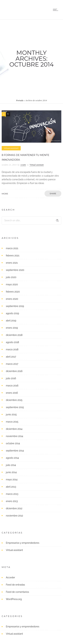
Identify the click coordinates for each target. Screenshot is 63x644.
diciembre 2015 (14, 400)
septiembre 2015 (15, 407)
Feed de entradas (15, 585)
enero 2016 (12, 393)
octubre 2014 (13, 443)
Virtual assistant (14, 550)
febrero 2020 (13, 292)
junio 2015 (11, 414)
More (5, 194)
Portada (20, 100)
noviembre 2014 (14, 436)
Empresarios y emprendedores (23, 543)
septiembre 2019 (15, 306)
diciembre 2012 (14, 508)
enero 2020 (12, 299)
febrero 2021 (13, 256)
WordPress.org (14, 599)
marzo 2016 (12, 386)
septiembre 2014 (15, 451)
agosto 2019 (12, 313)
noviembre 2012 (14, 516)
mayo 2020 (12, 284)
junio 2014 (11, 472)
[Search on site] (32, 221)
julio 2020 (11, 277)
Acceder (10, 577)
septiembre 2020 (15, 270)
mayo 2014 (12, 480)
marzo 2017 (12, 364)
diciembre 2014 (14, 429)
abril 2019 (11, 321)
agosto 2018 (12, 342)
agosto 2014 (12, 458)
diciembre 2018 (14, 335)
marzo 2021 (12, 248)
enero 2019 (12, 328)
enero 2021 (12, 263)
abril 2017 (11, 357)
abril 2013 (11, 487)
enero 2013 (12, 501)
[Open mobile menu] (56, 10)
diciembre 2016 (14, 371)
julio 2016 (11, 378)
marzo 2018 (12, 349)
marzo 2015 (12, 422)
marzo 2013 (12, 494)
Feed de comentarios (17, 592)
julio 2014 (11, 465)
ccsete (23, 165)
